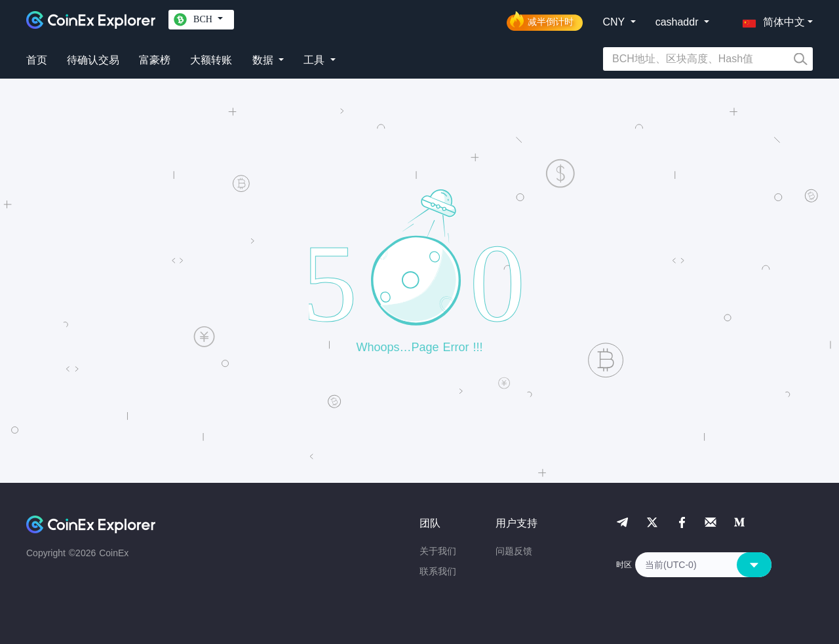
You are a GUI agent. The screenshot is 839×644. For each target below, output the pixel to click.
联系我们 (438, 571)
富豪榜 (155, 60)
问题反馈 (514, 551)
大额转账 (211, 60)
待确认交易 (93, 60)
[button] (771, 20)
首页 (37, 60)
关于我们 (438, 551)
